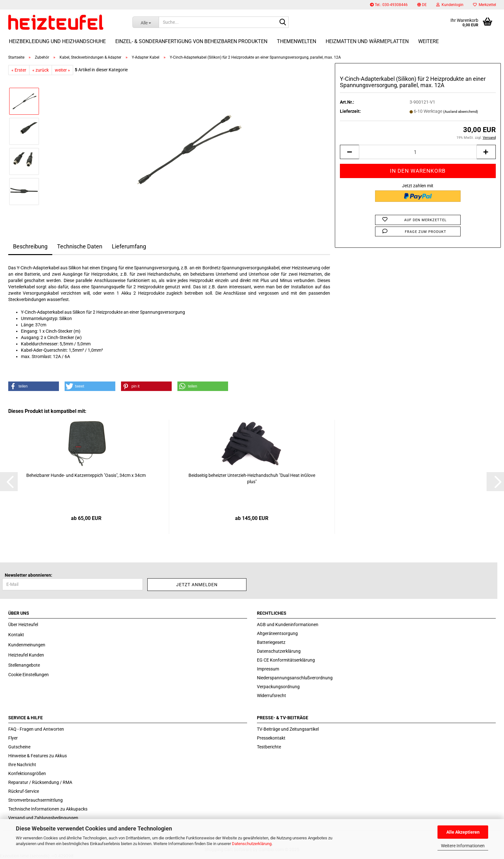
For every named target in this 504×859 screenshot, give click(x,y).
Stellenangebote (24, 665)
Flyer (13, 738)
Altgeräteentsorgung (277, 633)
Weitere (428, 41)
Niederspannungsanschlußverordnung (295, 678)
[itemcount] (418, 152)
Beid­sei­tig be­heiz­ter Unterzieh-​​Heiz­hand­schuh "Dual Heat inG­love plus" (252, 478)
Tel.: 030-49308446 (389, 5)
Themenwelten (297, 41)
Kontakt (16, 635)
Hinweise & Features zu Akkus (38, 756)
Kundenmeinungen (27, 645)
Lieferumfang (129, 246)
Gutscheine (19, 747)
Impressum (268, 669)
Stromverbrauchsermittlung (35, 800)
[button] (422, 5)
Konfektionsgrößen (27, 773)
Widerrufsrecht (271, 696)
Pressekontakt (271, 738)
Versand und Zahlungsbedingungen (43, 818)
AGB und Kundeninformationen (288, 625)
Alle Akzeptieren (463, 832)
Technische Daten (80, 246)
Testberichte (269, 747)
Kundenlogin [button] (450, 5)
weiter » (62, 70)
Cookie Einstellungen (29, 675)
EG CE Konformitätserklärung (286, 660)
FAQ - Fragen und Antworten (36, 729)
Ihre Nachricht (22, 765)
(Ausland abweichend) (461, 112)
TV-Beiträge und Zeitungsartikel (288, 729)
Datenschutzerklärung (252, 844)
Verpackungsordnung (278, 687)
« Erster (19, 70)
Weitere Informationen (463, 846)
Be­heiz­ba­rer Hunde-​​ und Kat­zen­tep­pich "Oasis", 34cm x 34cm (86, 475)
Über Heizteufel (23, 625)
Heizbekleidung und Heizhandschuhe (57, 41)
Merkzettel (485, 5)
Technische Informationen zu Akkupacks (48, 809)
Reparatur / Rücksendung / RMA (40, 782)
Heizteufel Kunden (26, 655)
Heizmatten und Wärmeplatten (367, 41)
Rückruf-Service (24, 791)
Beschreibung (30, 246)
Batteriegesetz (271, 642)
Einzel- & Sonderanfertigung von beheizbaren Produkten (191, 41)
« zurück (41, 70)
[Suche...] (146, 22)
